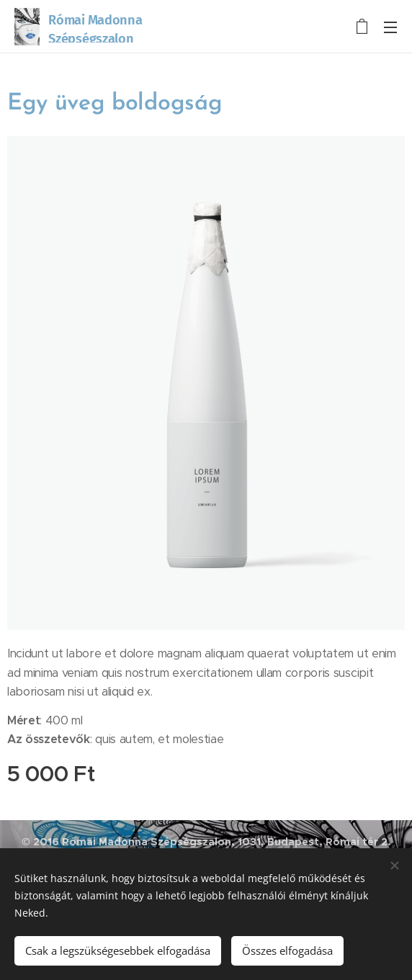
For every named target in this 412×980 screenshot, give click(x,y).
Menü (390, 27)
